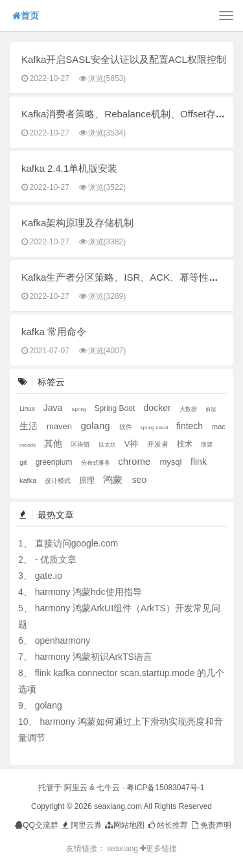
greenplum (55, 462)
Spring (79, 409)
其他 (54, 443)
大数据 (189, 409)
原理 (88, 480)
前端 (211, 409)
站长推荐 (168, 825)
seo (140, 480)
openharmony (63, 640)
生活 (30, 426)
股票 (207, 445)
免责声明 (210, 825)
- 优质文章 (56, 559)
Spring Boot (116, 408)
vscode (29, 445)
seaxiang (123, 849)
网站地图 (124, 825)
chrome (135, 461)
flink (199, 462)
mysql (172, 462)
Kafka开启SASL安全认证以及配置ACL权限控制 (124, 59)
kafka (29, 480)
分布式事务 (97, 463)
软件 (127, 427)
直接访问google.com (76, 543)
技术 (186, 444)
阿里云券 (81, 825)
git (24, 462)
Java (54, 408)
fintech (191, 426)
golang (97, 426)
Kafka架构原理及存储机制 (77, 223)
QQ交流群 (37, 825)
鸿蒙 (114, 479)
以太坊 (108, 445)
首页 (26, 16)
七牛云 (108, 788)
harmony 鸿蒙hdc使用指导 (88, 592)
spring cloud (155, 428)
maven (61, 426)
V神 (133, 444)
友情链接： (86, 849)
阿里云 (76, 788)
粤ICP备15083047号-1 (165, 788)
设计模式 (59, 481)
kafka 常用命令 (54, 332)
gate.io (49, 576)
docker (159, 408)
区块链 (81, 444)
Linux (28, 409)
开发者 (159, 444)
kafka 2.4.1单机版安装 (69, 168)
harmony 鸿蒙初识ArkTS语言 (94, 657)
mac (219, 427)
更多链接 (158, 849)
